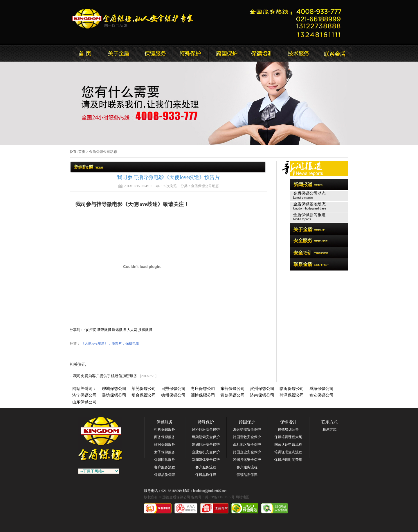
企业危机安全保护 (206, 452)
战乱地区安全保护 (247, 445)
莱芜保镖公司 (144, 389)
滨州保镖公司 (262, 389)
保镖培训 (288, 422)
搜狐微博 (145, 330)
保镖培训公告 (288, 429)
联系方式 (329, 422)
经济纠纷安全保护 (206, 429)
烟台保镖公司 (144, 395)
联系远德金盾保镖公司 (263, 53)
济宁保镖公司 (84, 395)
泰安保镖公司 (321, 395)
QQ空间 (90, 330)
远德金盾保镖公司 (83, 53)
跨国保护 (247, 422)
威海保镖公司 (321, 389)
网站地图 (242, 497)
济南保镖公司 (262, 395)
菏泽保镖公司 (292, 395)
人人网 (132, 330)
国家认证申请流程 (288, 445)
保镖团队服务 (165, 460)
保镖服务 (165, 422)
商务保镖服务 (165, 437)
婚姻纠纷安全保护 (206, 445)
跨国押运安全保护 (247, 460)
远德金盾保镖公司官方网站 (133, 19)
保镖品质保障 (165, 475)
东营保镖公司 (233, 389)
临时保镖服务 (165, 445)
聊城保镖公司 (114, 389)
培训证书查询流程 (288, 452)
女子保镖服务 (165, 452)
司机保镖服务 (165, 429)
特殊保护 (206, 422)
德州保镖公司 (173, 395)
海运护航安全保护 (247, 429)
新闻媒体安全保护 (206, 460)
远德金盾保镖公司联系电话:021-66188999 (298, 22)
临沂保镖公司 (292, 389)
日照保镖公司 (173, 389)
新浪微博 (104, 330)
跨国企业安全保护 (247, 452)
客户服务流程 (165, 467)
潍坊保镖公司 (114, 395)
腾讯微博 (119, 330)
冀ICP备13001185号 (220, 497)
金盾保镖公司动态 (103, 152)
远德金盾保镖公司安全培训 (227, 53)
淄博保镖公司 (203, 395)
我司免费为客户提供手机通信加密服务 (105, 376)
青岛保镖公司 (233, 395)
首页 (82, 152)
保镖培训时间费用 (288, 460)
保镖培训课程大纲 (288, 437)
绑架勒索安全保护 (206, 437)
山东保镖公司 (84, 402)
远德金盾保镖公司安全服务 (191, 53)
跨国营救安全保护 (247, 437)
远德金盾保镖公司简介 (119, 53)
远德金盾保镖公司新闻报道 (155, 53)
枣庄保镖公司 (203, 389)
